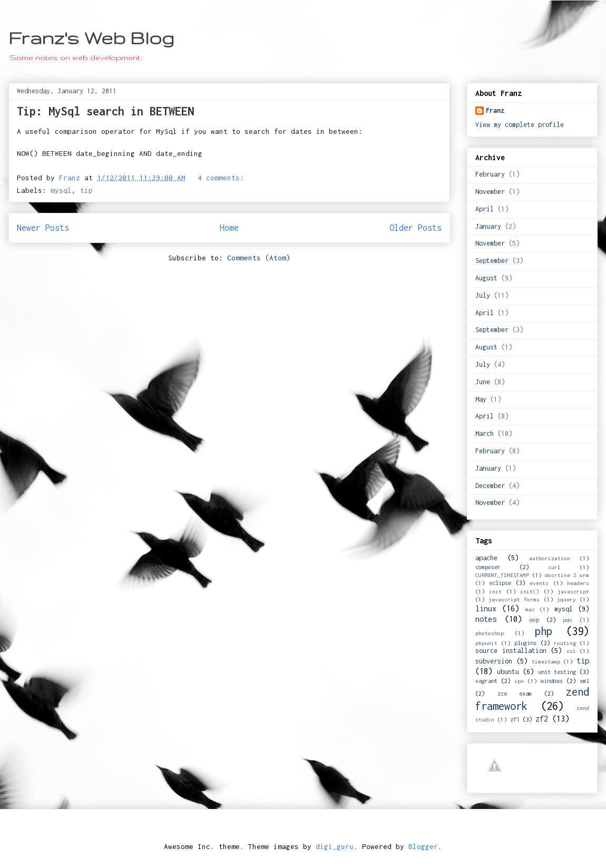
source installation (511, 651)
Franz (495, 110)
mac (530, 609)
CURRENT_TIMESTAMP (502, 575)
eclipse (500, 583)
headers (578, 583)
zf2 (542, 719)
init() (530, 591)
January (488, 226)
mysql (61, 190)
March (485, 433)
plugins (525, 643)
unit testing (557, 672)
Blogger (423, 846)
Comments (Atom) (259, 258)
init (495, 591)
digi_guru (335, 846)
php (544, 631)
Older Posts (416, 228)
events (539, 583)
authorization (550, 558)
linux (486, 608)
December (490, 486)
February (490, 174)
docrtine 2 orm (567, 575)
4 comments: (221, 178)
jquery (566, 599)
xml (584, 681)
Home (229, 228)
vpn (519, 681)
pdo (568, 620)
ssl (571, 651)
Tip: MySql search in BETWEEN (105, 111)
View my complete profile (520, 125)
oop (534, 620)
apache (486, 558)
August (486, 278)
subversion (494, 661)
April (485, 209)
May (481, 399)
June (483, 382)
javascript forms (514, 599)
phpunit (486, 643)
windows (552, 681)
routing (565, 643)
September (492, 261)
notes (486, 619)
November (490, 192)
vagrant (486, 681)
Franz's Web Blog (91, 38)
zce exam (515, 693)
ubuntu (508, 672)
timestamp (546, 661)
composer (488, 567)
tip (86, 190)
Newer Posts (43, 228)
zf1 (515, 719)
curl (554, 567)
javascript (573, 591)
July (483, 295)
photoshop (490, 633)
